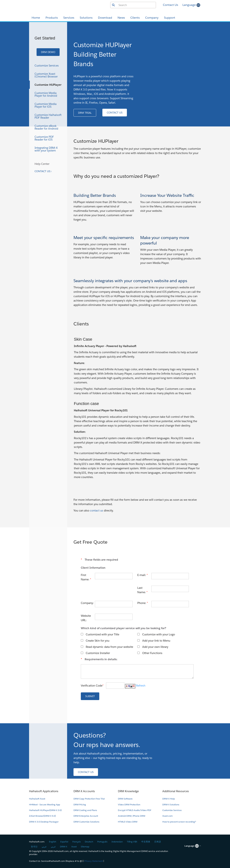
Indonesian (117, 842)
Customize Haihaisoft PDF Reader (48, 116)
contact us (97, 510)
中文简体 (146, 842)
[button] (48, 52)
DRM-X (64, 847)
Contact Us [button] (170, 5)
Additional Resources (176, 791)
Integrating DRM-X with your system (46, 149)
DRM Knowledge (128, 791)
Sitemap (85, 847)
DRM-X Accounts (84, 791)
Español (64, 842)
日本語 (158, 842)
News (121, 18)
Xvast (74, 847)
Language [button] (190, 5)
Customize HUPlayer (48, 85)
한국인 (34, 847)
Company (152, 18)
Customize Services (47, 66)
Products (52, 18)
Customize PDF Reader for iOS (44, 138)
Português (102, 842)
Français (77, 842)
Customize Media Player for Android (46, 94)
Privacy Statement (94, 861)
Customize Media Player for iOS (46, 105)
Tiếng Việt (132, 842)
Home (36, 18)
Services (69, 18)
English (53, 842)
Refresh (141, 686)
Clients (135, 18)
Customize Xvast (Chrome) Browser (46, 75)
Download (105, 18)
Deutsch (89, 842)
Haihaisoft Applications (44, 791)
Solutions (86, 18)
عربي (44, 847)
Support (170, 18)
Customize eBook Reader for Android (46, 127)
